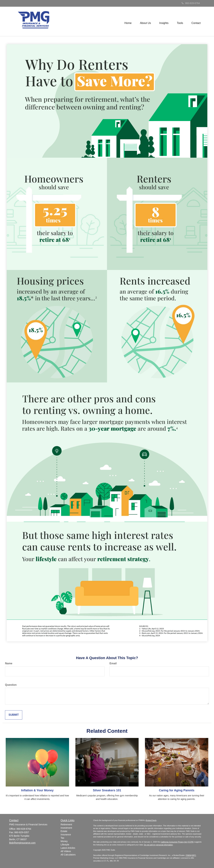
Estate (64, 831)
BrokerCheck (151, 820)
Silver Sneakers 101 (107, 790)
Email (113, 663)
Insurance (66, 835)
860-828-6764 (191, 3)
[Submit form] (14, 715)
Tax (63, 838)
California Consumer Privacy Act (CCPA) (177, 842)
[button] (145, 21)
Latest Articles (68, 848)
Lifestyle (65, 845)
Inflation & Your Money (37, 790)
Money (64, 841)
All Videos (66, 851)
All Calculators (68, 855)
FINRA (189, 855)
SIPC (194, 855)
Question (11, 685)
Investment (66, 828)
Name (9, 663)
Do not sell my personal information (158, 845)
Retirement (66, 824)
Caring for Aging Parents (177, 790)
